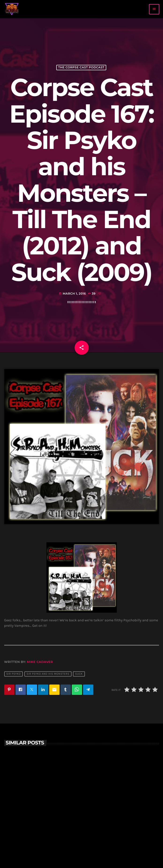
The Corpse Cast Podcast (81, 68)
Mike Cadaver (40, 662)
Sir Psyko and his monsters (48, 674)
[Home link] (12, 9)
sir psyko (13, 674)
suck (79, 674)
